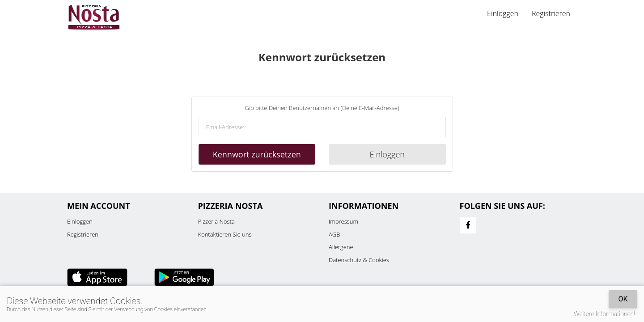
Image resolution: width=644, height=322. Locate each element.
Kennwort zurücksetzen (257, 154)
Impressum (343, 221)
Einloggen (503, 13)
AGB (334, 234)
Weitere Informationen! (604, 314)
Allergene (341, 247)
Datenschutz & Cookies (359, 260)
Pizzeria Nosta (216, 221)
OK (623, 299)
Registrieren (551, 13)
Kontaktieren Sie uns (225, 234)
